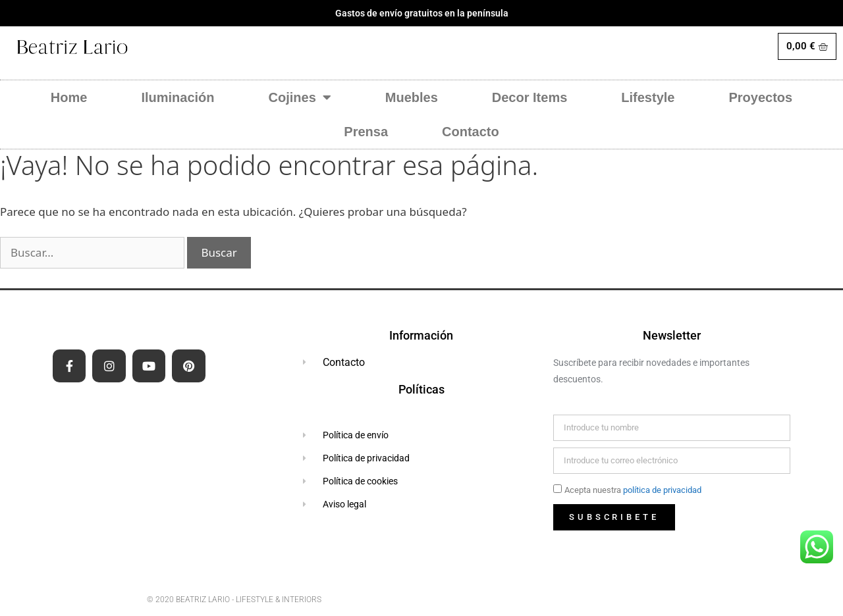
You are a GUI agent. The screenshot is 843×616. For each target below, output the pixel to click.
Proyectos (760, 97)
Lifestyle (648, 97)
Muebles (412, 97)
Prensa (366, 132)
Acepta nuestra (633, 490)
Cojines (300, 97)
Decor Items (530, 97)
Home (69, 97)
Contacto (471, 132)
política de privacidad (662, 490)
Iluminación (177, 97)
